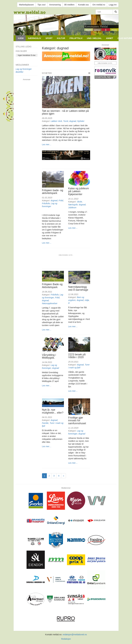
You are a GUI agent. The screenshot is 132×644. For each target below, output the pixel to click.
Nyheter (47, 73)
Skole (79, 202)
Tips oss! (42, 5)
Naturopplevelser (50, 303)
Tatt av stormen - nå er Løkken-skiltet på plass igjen (65, 112)
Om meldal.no (99, 5)
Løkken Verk (56, 121)
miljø (87, 300)
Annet (110, 38)
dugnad (73, 121)
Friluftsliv (76, 38)
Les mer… (47, 144)
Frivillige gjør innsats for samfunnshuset (77, 421)
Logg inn (113, 5)
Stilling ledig (24, 47)
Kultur (61, 38)
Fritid (61, 201)
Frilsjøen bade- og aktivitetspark (53, 192)
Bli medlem (69, 5)
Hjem (21, 38)
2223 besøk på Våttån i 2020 (77, 356)
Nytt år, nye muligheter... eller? (53, 411)
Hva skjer (21, 51)
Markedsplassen (26, 5)
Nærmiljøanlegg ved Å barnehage (78, 288)
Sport (49, 38)
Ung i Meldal (94, 38)
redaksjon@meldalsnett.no (75, 635)
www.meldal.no (30, 12)
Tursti (66, 121)
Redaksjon (66, 639)
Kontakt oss (83, 5)
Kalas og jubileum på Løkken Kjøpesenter (79, 191)
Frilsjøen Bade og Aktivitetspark (52, 286)
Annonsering (55, 5)
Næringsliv (34, 38)
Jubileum (72, 208)
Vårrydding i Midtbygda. (49, 356)
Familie (45, 423)
